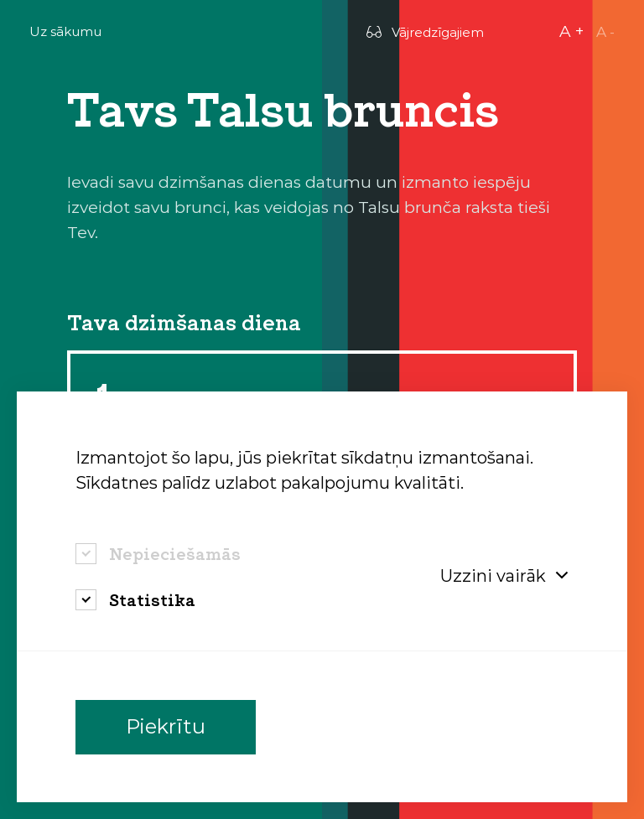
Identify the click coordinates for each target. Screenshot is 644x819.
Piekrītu (166, 727)
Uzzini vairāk (504, 576)
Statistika (152, 600)
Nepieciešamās (175, 554)
